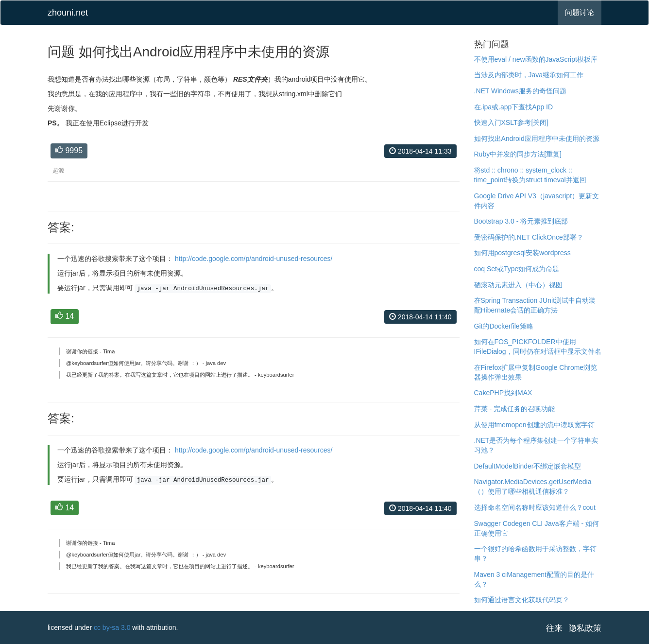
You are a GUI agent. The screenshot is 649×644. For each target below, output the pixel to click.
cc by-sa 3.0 (112, 627)
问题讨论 (580, 12)
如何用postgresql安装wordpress (522, 253)
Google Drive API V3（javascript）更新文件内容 (537, 201)
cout (589, 507)
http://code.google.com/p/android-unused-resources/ (254, 259)
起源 (58, 171)
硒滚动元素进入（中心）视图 (518, 285)
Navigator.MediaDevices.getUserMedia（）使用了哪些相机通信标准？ (533, 487)
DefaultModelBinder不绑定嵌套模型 (528, 466)
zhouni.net (68, 13)
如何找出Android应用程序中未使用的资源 (537, 139)
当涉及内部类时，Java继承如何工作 (529, 75)
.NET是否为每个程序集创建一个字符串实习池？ (536, 445)
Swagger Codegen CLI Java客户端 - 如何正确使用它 (537, 528)
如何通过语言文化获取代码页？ (522, 600)
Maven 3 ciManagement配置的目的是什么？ (534, 579)
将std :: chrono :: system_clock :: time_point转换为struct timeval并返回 (530, 175)
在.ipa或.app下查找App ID (514, 107)
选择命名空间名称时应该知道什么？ (529, 507)
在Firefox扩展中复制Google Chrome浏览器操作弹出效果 (536, 372)
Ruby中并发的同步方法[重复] (518, 154)
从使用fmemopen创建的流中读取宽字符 (534, 425)
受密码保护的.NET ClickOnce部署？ (529, 237)
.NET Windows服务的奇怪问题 (520, 91)
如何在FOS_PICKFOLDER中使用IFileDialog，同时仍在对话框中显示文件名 (538, 347)
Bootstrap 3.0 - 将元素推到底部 (521, 221)
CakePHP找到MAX (503, 393)
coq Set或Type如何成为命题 (517, 269)
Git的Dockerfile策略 (504, 326)
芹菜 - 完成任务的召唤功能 (514, 409)
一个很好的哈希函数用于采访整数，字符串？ (535, 554)
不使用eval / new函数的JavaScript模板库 (536, 59)
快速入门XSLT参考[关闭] (512, 122)
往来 (554, 628)
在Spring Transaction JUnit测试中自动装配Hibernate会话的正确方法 (535, 305)
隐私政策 (585, 628)
